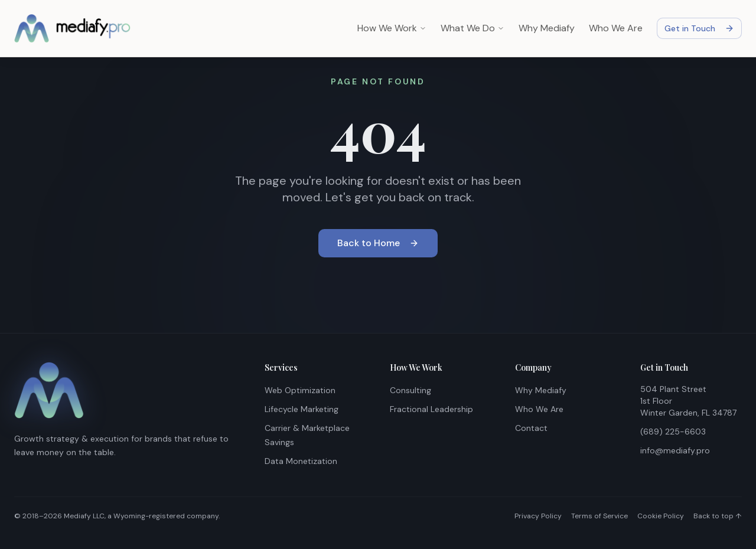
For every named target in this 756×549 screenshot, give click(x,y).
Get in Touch (699, 28)
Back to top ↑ (718, 516)
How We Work (392, 28)
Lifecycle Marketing (302, 409)
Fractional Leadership (431, 409)
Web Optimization (300, 390)
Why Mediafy (547, 28)
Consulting (410, 390)
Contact (531, 428)
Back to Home (378, 244)
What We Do (472, 28)
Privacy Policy (538, 516)
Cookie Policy (661, 516)
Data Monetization (301, 461)
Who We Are (616, 28)
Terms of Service (599, 516)
